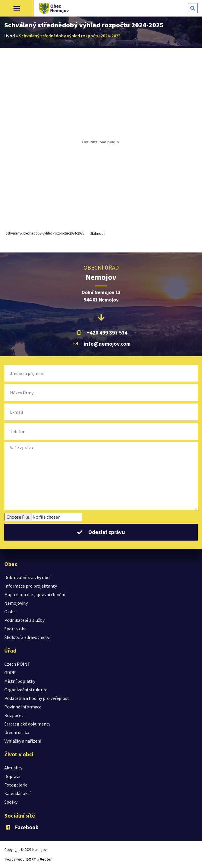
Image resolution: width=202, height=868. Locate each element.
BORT (32, 859)
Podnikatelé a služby (24, 620)
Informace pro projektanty (31, 586)
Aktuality (13, 768)
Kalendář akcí (17, 793)
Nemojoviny (16, 603)
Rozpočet (14, 715)
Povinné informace (23, 707)
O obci (10, 612)
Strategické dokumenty (27, 724)
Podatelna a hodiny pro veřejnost (37, 698)
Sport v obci (16, 629)
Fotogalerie (16, 785)
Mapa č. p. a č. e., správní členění (35, 594)
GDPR (10, 673)
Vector (46, 859)
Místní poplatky (20, 681)
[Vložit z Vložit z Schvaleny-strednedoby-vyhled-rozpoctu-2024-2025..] (101, 142)
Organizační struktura (26, 690)
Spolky (11, 802)
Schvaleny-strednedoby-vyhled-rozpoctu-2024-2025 (45, 233)
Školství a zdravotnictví (27, 637)
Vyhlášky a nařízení (23, 741)
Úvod (10, 36)
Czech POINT (17, 664)
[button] (17, 8)
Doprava (12, 776)
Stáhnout (97, 233)
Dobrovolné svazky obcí (27, 577)
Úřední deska (17, 732)
